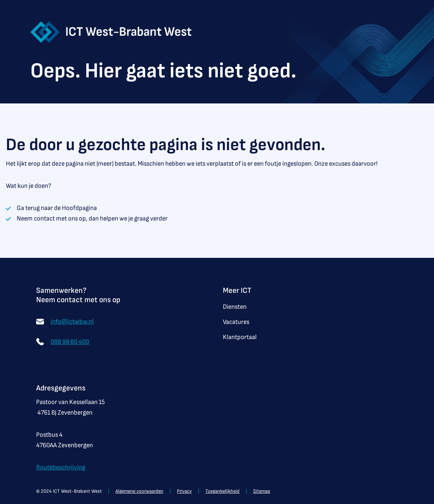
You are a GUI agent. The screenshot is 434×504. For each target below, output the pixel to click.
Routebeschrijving (61, 467)
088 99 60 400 (70, 342)
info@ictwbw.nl (72, 322)
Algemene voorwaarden (139, 491)
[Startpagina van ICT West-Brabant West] (111, 31)
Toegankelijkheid (222, 491)
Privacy (184, 491)
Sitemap (262, 491)
